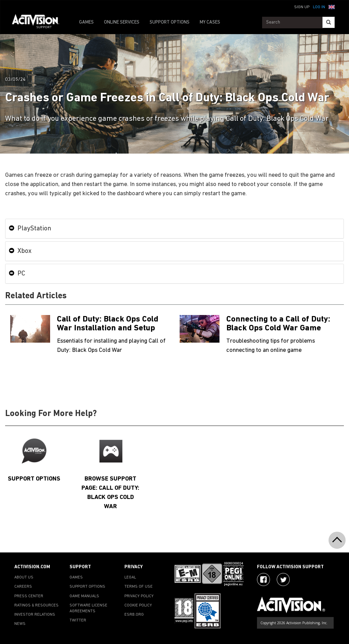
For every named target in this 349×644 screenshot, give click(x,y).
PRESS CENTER (29, 596)
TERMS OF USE (139, 587)
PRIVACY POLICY (139, 596)
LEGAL (130, 577)
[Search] (329, 22)
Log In (319, 7)
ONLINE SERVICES (122, 22)
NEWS (20, 624)
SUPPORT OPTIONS (170, 22)
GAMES (86, 22)
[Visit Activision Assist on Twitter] (283, 579)
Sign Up (302, 7)
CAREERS (23, 587)
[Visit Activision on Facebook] (263, 579)
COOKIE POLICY (138, 605)
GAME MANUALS (84, 596)
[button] (332, 6)
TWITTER (78, 620)
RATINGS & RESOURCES (36, 605)
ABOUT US (24, 577)
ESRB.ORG (134, 615)
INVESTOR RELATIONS (35, 615)
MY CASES (210, 22)
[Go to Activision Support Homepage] (39, 23)
